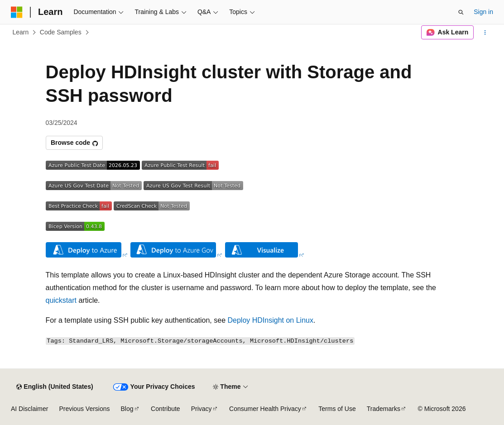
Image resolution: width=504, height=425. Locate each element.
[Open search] (461, 12)
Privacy (202, 409)
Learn (21, 32)
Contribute (166, 409)
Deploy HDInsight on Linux (271, 320)
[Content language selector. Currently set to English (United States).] (55, 387)
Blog (127, 409)
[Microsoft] (17, 12)
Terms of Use (337, 409)
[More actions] (485, 33)
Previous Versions (84, 409)
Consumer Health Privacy (265, 409)
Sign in (483, 12)
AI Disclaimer (29, 409)
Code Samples (61, 32)
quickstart (61, 300)
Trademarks (384, 409)
